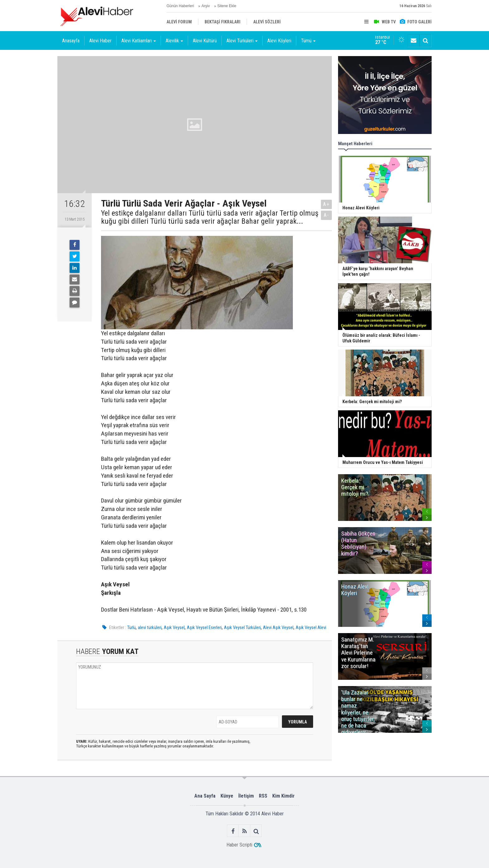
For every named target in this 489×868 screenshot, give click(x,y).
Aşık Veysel (174, 627)
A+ (326, 204)
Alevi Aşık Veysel (278, 627)
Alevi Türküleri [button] (242, 41)
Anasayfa (71, 41)
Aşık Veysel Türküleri (242, 627)
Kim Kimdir (283, 796)
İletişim (246, 796)
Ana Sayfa (205, 796)
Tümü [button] (308, 41)
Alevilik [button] (174, 41)
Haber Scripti (239, 845)
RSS (263, 796)
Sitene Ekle (227, 6)
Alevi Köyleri (279, 41)
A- (327, 215)
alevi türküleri (150, 627)
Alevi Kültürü (205, 41)
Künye (227, 796)
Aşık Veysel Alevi (311, 627)
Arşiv (206, 6)
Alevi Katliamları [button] (139, 41)
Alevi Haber (100, 41)
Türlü (131, 627)
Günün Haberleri (180, 6)
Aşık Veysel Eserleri (204, 627)
